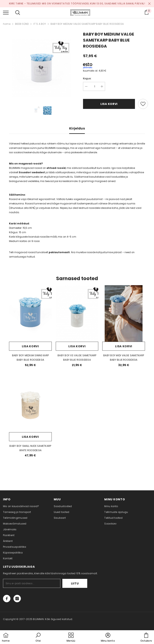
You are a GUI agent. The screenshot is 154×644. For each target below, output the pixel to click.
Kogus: (87, 78)
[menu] (6, 12)
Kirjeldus (77, 128)
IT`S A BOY (40, 24)
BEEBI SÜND (22, 24)
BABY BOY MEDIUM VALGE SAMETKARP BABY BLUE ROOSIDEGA (87, 24)
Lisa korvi (109, 104)
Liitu (75, 583)
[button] (38, 638)
